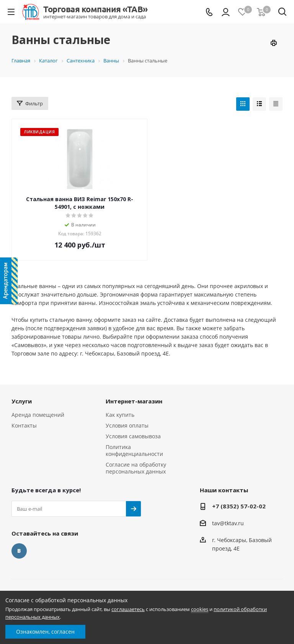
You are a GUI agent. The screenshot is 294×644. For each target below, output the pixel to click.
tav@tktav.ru (228, 523)
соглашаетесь (128, 609)
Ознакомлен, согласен (45, 632)
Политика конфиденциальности (134, 450)
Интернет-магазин (134, 401)
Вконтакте (19, 551)
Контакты (24, 425)
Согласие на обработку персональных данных (136, 468)
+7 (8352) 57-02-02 (239, 506)
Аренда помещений (38, 415)
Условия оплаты (127, 425)
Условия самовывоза (133, 436)
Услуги (22, 401)
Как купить (120, 415)
